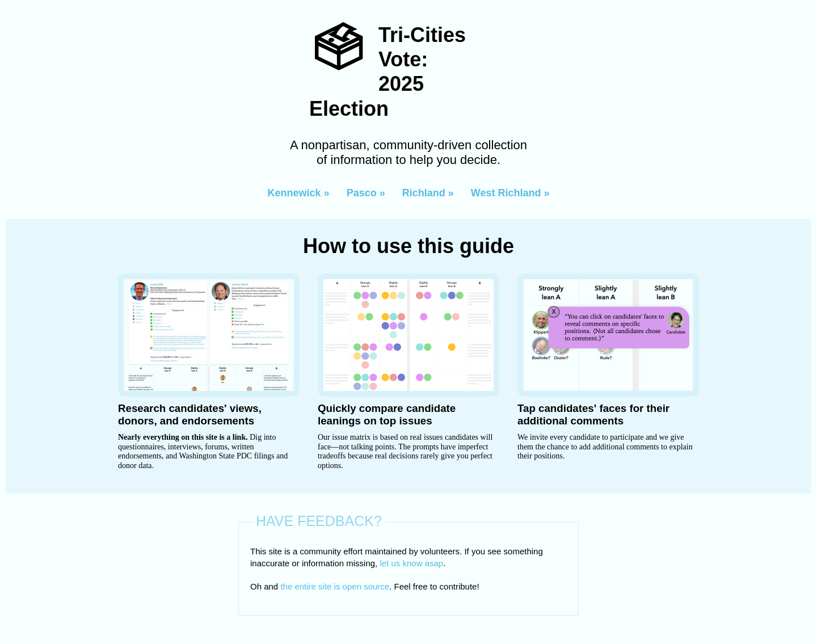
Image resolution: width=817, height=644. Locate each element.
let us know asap (411, 563)
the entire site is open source (335, 586)
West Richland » (510, 193)
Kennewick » (299, 193)
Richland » (428, 193)
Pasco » (366, 193)
